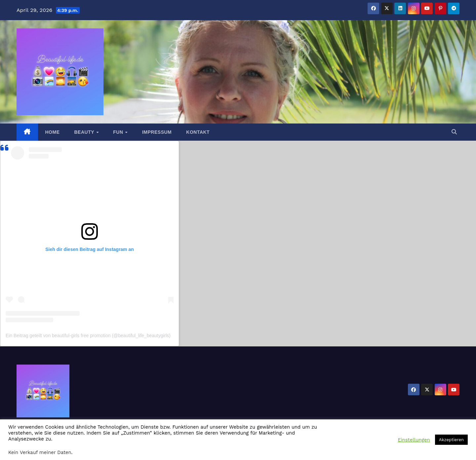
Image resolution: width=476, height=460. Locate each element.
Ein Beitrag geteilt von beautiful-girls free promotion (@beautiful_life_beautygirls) (88, 336)
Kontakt (198, 132)
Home (53, 132)
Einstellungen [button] (414, 440)
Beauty (85, 132)
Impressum (157, 132)
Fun (119, 132)
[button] (454, 132)
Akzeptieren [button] (451, 440)
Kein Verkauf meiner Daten (40, 452)
